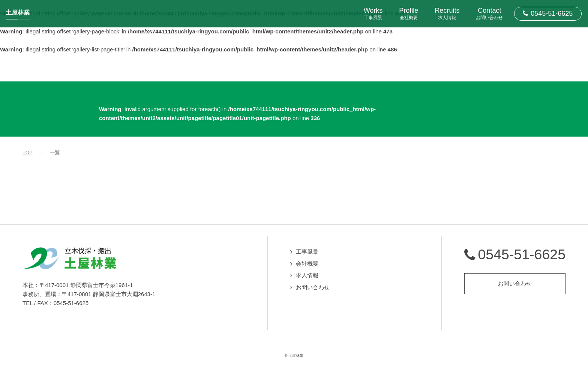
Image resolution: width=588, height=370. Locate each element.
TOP (28, 153)
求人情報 (307, 275)
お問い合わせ (313, 287)
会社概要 (307, 264)
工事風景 (307, 252)
